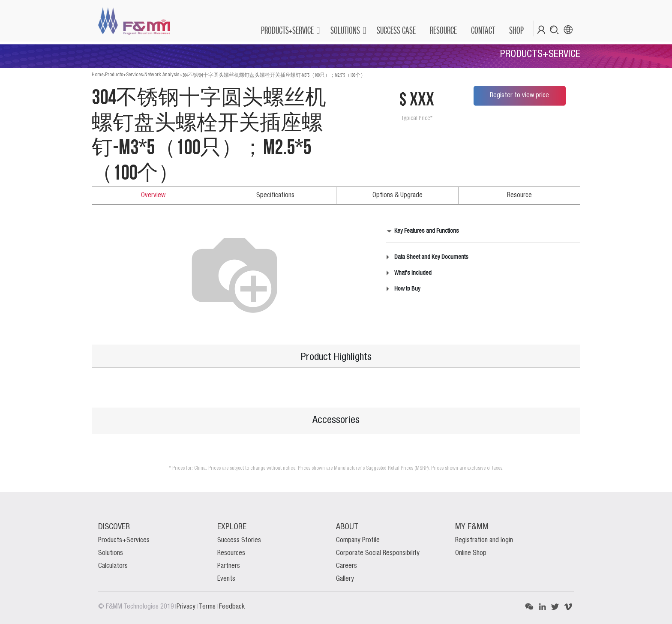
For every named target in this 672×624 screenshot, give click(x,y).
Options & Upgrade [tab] (397, 195)
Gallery (345, 579)
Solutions (111, 553)
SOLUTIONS (345, 30)
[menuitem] (396, 30)
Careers (346, 566)
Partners (229, 566)
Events (226, 579)
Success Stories (239, 540)
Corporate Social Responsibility (378, 553)
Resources (231, 553)
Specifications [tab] (275, 195)
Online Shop (471, 553)
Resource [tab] (519, 195)
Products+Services (124, 75)
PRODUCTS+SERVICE (287, 30)
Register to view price (519, 96)
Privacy (187, 607)
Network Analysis (162, 75)
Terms (208, 607)
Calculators (113, 566)
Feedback (232, 607)
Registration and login (484, 540)
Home (97, 75)
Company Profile (358, 540)
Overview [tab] (153, 195)
